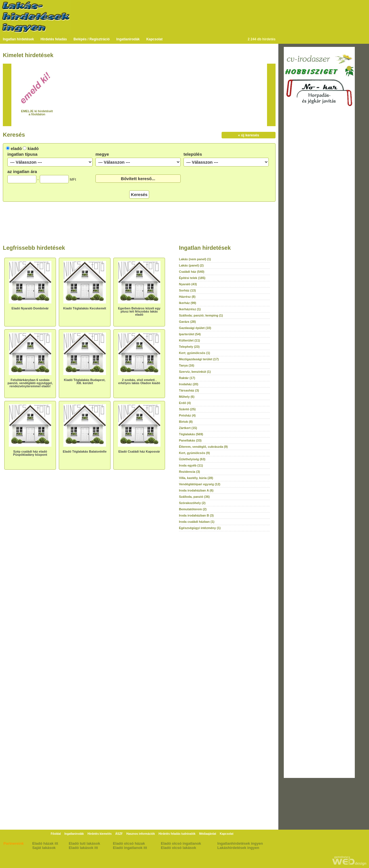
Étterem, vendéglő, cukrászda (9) (203, 447)
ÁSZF (119, 834)
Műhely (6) (187, 397)
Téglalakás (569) (191, 434)
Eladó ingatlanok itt (130, 848)
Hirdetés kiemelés (100, 834)
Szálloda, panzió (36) (194, 497)
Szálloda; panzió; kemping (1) (201, 315)
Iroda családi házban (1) (197, 522)
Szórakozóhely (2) (192, 503)
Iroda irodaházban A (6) (196, 490)
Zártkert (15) (188, 428)
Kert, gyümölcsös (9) (194, 453)
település (193, 154)
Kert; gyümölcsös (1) (194, 353)
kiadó (33, 148)
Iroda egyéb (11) (191, 465)
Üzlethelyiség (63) (192, 459)
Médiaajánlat (208, 834)
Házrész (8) (187, 297)
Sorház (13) (187, 290)
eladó (16, 148)
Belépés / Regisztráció (92, 39)
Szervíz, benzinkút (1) (195, 372)
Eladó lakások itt (83, 848)
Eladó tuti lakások (85, 843)
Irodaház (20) (189, 384)
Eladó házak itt (45, 843)
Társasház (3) (189, 390)
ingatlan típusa (22, 154)
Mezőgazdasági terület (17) (199, 359)
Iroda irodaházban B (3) (196, 515)
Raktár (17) (187, 378)
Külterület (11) (189, 340)
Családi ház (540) (192, 272)
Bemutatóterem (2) (193, 509)
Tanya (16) (187, 365)
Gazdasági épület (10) (195, 328)
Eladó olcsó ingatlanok (181, 843)
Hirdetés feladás (54, 39)
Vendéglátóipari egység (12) (200, 484)
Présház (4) (187, 415)
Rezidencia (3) (189, 472)
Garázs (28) (187, 322)
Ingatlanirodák (128, 39)
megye (102, 154)
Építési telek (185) (192, 278)
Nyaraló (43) (188, 284)
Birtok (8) (186, 422)
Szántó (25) (187, 409)
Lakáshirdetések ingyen (238, 848)
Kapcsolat (154, 39)
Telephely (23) (189, 347)
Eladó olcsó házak (129, 843)
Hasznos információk (141, 834)
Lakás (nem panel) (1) (195, 259)
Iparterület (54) (190, 334)
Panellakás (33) (190, 440)
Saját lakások (44, 848)
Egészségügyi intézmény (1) (200, 528)
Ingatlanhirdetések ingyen (240, 843)
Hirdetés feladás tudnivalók (177, 834)
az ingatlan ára (22, 171)
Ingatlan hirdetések (18, 39)
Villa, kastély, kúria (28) (196, 478)
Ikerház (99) (188, 303)
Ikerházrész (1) (190, 309)
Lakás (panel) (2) (191, 265)
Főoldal (56, 834)
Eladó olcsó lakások (178, 848)
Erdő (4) (185, 403)
